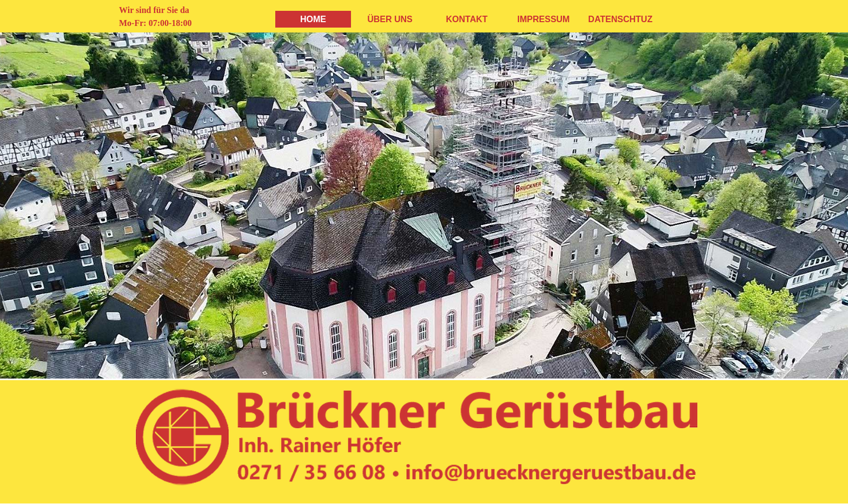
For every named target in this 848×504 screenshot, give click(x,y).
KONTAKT (466, 19)
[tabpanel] (173, 17)
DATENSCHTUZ (621, 19)
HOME (313, 19)
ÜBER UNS (390, 19)
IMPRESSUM (544, 19)
